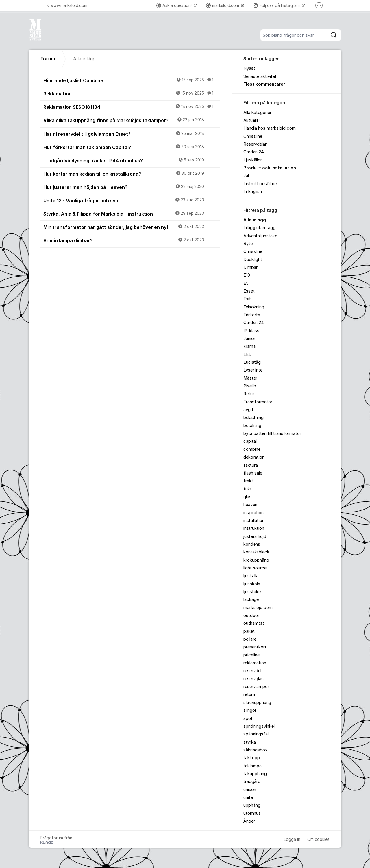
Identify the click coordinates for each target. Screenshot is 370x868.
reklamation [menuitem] (255, 663)
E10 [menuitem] (247, 275)
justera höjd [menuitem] (255, 536)
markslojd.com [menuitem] (258, 608)
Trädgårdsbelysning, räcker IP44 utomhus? (132, 160)
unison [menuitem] (250, 790)
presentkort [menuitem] (255, 647)
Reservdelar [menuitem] (255, 144)
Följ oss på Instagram (277, 5)
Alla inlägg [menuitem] (255, 220)
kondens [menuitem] (252, 544)
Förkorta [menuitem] (252, 315)
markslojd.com (223, 5)
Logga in (292, 839)
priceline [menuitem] (251, 655)
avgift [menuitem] (249, 410)
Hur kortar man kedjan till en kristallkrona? (132, 174)
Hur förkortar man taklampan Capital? (132, 147)
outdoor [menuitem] (251, 615)
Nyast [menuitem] (249, 68)
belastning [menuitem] (254, 418)
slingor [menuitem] (250, 710)
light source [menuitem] (255, 568)
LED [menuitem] (248, 354)
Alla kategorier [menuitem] (257, 113)
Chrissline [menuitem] (253, 136)
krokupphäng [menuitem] (256, 560)
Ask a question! (175, 5)
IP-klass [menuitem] (251, 331)
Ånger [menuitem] (249, 821)
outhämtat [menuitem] (254, 623)
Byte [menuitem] (248, 244)
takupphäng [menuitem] (255, 774)
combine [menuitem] (252, 449)
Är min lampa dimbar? (132, 240)
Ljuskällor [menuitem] (253, 160)
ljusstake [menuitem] (252, 592)
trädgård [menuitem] (252, 781)
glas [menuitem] (247, 497)
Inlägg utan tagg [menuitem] (259, 228)
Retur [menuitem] (249, 394)
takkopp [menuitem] (252, 758)
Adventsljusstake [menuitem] (260, 236)
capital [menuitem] (250, 441)
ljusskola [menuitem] (252, 584)
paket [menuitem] (249, 631)
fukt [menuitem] (248, 489)
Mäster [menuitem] (250, 378)
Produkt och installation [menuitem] (270, 168)
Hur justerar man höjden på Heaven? (132, 187)
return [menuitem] (249, 694)
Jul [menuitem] (246, 176)
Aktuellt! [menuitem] (251, 120)
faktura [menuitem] (251, 465)
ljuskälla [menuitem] (251, 576)
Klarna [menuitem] (249, 346)
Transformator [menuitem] (258, 402)
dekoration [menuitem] (254, 457)
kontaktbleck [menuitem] (256, 552)
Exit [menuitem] (247, 299)
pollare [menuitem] (250, 639)
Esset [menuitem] (249, 291)
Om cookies (318, 839)
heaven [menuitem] (250, 505)
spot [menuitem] (248, 718)
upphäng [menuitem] (252, 805)
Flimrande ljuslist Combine (132, 80)
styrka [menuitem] (250, 742)
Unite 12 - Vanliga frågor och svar (132, 200)
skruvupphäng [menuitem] (257, 703)
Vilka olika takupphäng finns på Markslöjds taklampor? (132, 120)
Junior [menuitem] (249, 339)
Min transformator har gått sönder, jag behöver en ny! (132, 227)
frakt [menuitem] (248, 481)
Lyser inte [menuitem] (253, 370)
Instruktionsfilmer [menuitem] (261, 184)
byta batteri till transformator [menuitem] (272, 433)
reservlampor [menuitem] (256, 687)
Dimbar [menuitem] (250, 267)
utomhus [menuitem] (252, 813)
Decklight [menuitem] (253, 260)
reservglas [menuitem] (254, 679)
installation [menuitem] (254, 521)
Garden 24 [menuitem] (254, 152)
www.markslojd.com (67, 5)
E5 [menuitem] (246, 283)
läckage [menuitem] (251, 599)
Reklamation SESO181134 (132, 107)
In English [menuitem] (253, 192)
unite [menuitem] (248, 797)
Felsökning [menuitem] (254, 307)
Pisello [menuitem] (250, 386)
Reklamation (132, 93)
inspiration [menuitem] (254, 513)
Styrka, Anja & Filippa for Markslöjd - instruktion (132, 214)
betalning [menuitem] (252, 426)
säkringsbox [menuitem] (255, 750)
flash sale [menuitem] (253, 473)
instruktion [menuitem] (254, 528)
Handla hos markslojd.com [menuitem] (270, 128)
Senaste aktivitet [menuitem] (260, 76)
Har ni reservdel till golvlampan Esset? (132, 134)
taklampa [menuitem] (252, 766)
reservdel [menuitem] (252, 671)
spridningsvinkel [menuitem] (259, 726)
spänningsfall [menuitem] (256, 734)
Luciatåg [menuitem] (252, 362)
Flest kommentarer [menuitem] (264, 84)
